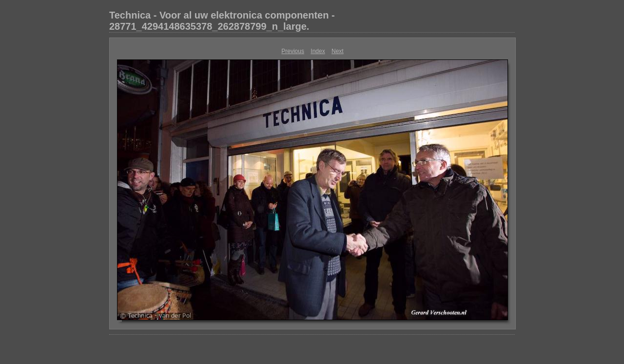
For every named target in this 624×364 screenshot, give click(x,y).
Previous (293, 51)
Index (318, 51)
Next (338, 51)
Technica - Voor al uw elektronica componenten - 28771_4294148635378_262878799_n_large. (222, 21)
